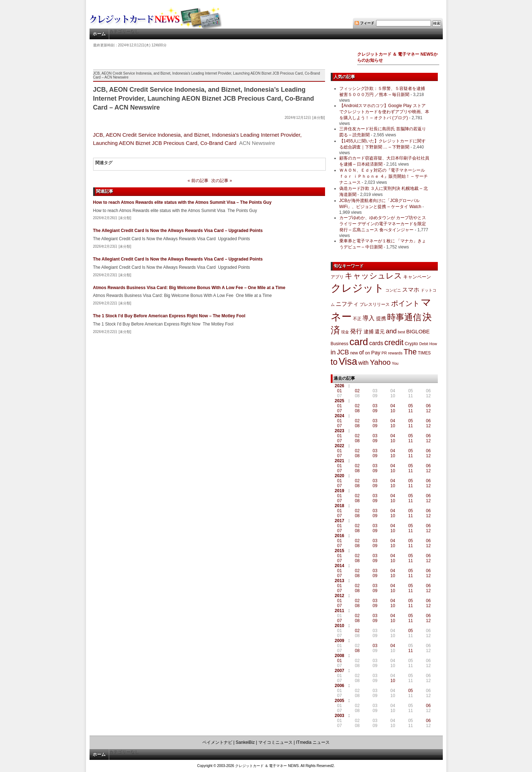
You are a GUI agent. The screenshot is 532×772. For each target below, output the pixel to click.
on (368, 353)
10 (393, 411)
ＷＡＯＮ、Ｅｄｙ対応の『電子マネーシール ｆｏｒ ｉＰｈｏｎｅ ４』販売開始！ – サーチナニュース (384, 176)
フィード (367, 23)
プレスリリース (375, 304)
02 (357, 391)
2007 (340, 671)
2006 (340, 686)
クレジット (358, 288)
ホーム (99, 34)
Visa (348, 362)
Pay (376, 352)
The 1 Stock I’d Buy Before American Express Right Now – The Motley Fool (169, 316)
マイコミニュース (275, 742)
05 (411, 406)
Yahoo (380, 362)
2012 (340, 596)
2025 (340, 401)
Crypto (411, 344)
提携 (381, 318)
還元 (380, 332)
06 (428, 406)
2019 (340, 491)
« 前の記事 (198, 181)
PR (384, 353)
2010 (340, 626)
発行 (356, 331)
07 (340, 411)
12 (428, 411)
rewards (395, 353)
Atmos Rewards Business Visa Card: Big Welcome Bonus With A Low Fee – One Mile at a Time (189, 288)
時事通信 (404, 317)
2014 (340, 566)
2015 (340, 551)
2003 (340, 716)
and (391, 331)
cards (376, 343)
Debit (424, 344)
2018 (340, 506)
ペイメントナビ (217, 742)
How (433, 344)
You (395, 363)
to (334, 362)
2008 (340, 656)
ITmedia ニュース (313, 742)
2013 (340, 581)
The (410, 352)
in (333, 352)
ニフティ (347, 304)
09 (375, 411)
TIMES (424, 353)
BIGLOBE (418, 331)
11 (411, 411)
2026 (340, 386)
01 (340, 391)
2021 (340, 461)
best (401, 332)
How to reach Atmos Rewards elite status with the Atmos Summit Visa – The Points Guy (182, 202)
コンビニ (393, 290)
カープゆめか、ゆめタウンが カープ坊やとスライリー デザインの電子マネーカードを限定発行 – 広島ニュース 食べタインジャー (383, 224)
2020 (340, 476)
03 (375, 406)
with (363, 363)
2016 (340, 536)
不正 (357, 319)
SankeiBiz (245, 742)
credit (394, 342)
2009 (340, 641)
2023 (340, 431)
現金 (345, 332)
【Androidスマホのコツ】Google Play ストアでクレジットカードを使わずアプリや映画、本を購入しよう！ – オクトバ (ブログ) (384, 112)
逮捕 (369, 332)
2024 (340, 416)
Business (340, 344)
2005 (340, 701)
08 (357, 411)
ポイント (405, 303)
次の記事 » (222, 181)
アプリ (337, 277)
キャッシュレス (373, 276)
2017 (340, 521)
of (361, 352)
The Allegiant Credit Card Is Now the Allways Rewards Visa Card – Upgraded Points (178, 231)
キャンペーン (417, 277)
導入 (369, 318)
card (359, 342)
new (354, 353)
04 (393, 406)
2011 (340, 611)
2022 (340, 446)
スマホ (411, 290)
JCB (343, 352)
